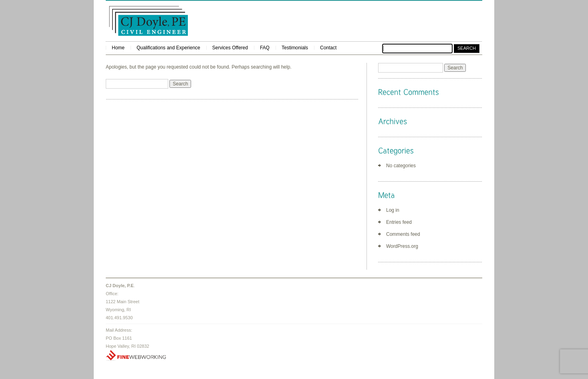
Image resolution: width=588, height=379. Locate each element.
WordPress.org (402, 246)
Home (118, 48)
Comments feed (403, 234)
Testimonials (295, 48)
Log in (393, 210)
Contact (328, 48)
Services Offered (230, 48)
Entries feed (399, 222)
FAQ (265, 48)
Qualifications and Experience (168, 48)
